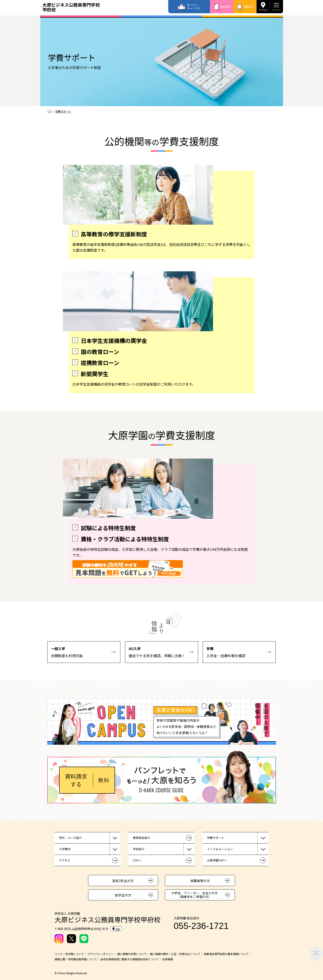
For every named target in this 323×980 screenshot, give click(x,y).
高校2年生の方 (123, 881)
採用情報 (168, 959)
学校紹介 (139, 849)
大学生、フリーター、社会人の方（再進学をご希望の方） (195, 895)
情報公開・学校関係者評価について (76, 959)
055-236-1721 (201, 926)
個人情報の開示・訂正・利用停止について (175, 954)
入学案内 (65, 849)
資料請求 (225, 7)
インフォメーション (220, 849)
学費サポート (215, 838)
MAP (116, 929)
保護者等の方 (200, 881)
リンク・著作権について (69, 954)
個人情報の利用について (132, 954)
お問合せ (249, 7)
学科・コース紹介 (70, 838)
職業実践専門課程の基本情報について (226, 954)
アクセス (263, 10)
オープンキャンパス (194, 7)
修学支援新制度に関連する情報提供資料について (130, 959)
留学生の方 (123, 895)
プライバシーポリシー (100, 954)
